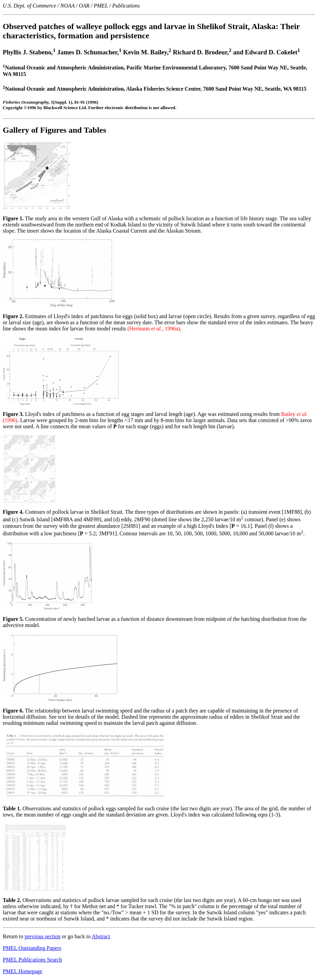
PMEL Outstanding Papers (32, 948)
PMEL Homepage (22, 971)
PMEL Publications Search (32, 960)
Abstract (101, 936)
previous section (42, 936)
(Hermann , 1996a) (154, 329)
